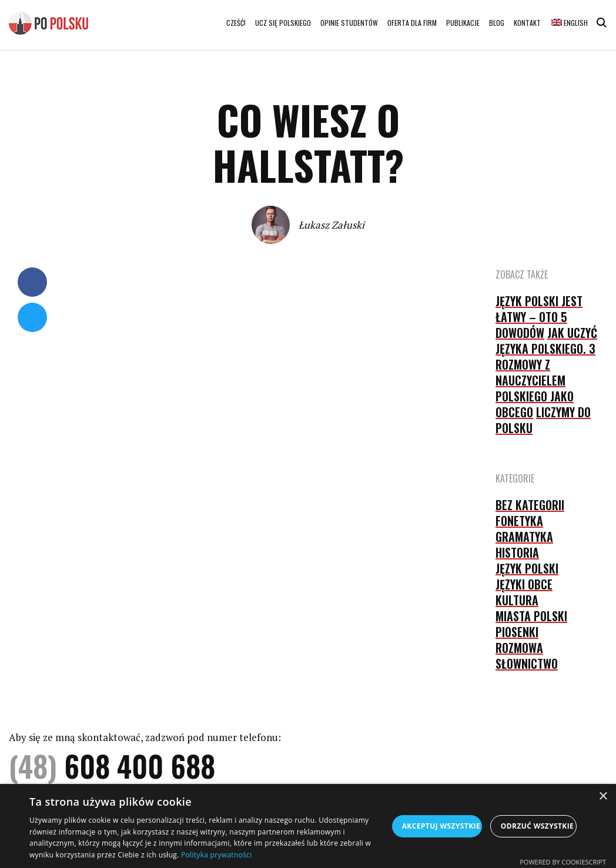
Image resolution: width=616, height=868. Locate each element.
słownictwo (527, 663)
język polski (527, 568)
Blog (497, 23)
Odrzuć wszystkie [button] (537, 826)
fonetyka (519, 521)
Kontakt (527, 23)
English (570, 23)
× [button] (603, 797)
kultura (517, 600)
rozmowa (519, 648)
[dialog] (308, 826)
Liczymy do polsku (543, 420)
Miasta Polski (531, 616)
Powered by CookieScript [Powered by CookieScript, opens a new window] (563, 862)
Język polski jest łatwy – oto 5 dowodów (539, 317)
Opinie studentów (349, 23)
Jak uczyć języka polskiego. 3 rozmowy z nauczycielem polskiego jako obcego (546, 372)
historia (517, 552)
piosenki (517, 632)
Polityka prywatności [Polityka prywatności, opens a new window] (216, 855)
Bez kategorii (530, 505)
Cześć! (236, 23)
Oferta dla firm (412, 23)
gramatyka (524, 537)
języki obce (524, 584)
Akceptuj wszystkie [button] (441, 826)
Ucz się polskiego (283, 23)
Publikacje (463, 23)
